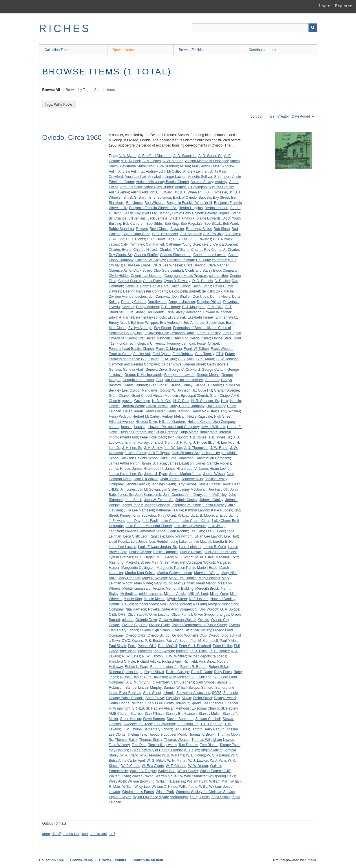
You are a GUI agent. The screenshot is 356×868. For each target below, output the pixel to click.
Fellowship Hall (156, 333)
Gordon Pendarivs (144, 390)
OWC (126, 641)
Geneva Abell (133, 370)
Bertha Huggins (191, 208)
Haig (225, 401)
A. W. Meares (173, 161)
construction (219, 276)
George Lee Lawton (179, 375)
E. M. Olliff (215, 307)
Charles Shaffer (146, 255)
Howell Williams (213, 427)
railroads (219, 656)
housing (140, 427)
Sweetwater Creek (138, 724)
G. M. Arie (168, 359)
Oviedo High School (155, 630)
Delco (174, 291)
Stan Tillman (154, 714)
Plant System (164, 651)
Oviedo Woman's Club (189, 635)
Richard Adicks (148, 661)
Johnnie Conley (211, 500)
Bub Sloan (222, 229)
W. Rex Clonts (153, 766)
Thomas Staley (151, 740)
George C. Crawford (184, 370)
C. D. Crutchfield (165, 234)
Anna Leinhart (135, 177)
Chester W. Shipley (150, 260)
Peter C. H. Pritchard (195, 646)
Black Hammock (182, 218)
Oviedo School (159, 635)
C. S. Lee (180, 239)
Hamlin (235, 401)
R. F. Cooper (219, 651)
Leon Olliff (131, 536)
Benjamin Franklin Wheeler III (189, 203)
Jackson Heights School (140, 458)
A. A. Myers (127, 156)
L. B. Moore (205, 516)
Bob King (172, 224)
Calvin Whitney (132, 244)
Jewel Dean (232, 484)
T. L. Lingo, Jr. (188, 724)
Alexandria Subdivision (137, 166)
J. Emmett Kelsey (135, 443)
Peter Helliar (222, 646)
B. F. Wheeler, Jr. (220, 192)
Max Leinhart (184, 583)
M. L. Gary (165, 557)
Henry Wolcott (120, 416)
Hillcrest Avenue (121, 422)
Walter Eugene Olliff (215, 771)
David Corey (180, 286)
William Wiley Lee (136, 787)
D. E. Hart (222, 281)
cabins (114, 244)
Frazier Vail (142, 354)
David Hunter (223, 286)
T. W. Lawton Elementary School (147, 729)
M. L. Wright (184, 557)
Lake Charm (170, 521)
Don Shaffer (182, 297)
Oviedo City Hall (135, 625)
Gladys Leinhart (135, 385)
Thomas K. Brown (202, 734)
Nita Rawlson (136, 609)
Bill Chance (118, 218)
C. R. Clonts (136, 239)
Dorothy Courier (133, 302)
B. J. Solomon (160, 198)
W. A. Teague (150, 755)
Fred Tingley (205, 354)
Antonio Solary (202, 182)
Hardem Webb (133, 406)
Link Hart (231, 536)
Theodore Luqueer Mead (167, 734)
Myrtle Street (177, 599)
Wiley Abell (117, 781)
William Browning (141, 781)
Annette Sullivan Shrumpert (209, 177)
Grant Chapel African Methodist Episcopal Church (170, 396)
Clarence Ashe (120, 271)
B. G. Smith (139, 198)
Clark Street (142, 271)
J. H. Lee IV (222, 443)
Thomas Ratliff (126, 740)
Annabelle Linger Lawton (167, 177)
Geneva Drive (156, 370)
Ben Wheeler (155, 203)
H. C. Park (181, 401)
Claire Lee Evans (137, 265)
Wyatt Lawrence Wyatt (151, 797)
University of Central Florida (160, 750)
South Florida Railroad (126, 703)
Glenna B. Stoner (208, 385)
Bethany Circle (170, 213)
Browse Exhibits (191, 50)
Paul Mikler (228, 641)
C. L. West (233, 234)
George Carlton (213, 370)
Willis (203, 787)
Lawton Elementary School (146, 531)
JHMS (114, 489)
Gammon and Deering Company (134, 364)
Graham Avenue (226, 390)
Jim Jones (128, 489)
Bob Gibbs (155, 224)
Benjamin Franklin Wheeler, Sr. (153, 208)
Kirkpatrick (186, 516)
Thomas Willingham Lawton (213, 740)
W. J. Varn (218, 761)
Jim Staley (170, 489)
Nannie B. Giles (121, 604)
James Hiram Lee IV (181, 469)
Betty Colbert (193, 213)
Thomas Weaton (177, 740)
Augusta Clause (221, 187)
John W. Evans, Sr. (159, 500)
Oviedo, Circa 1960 (72, 137)
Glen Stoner (158, 385)
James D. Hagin (154, 463)
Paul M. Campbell (204, 641)
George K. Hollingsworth (143, 375)
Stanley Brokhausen (181, 714)
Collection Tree (56, 50)
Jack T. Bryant (159, 453)
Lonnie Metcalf (200, 542)
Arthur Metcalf (131, 187)
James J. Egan (156, 474)
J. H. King (184, 443)
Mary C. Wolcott (155, 578)
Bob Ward (230, 224)
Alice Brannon (167, 166)
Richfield (190, 661)
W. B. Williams (173, 755)
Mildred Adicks (175, 594)
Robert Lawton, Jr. (164, 667)
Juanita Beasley (214, 505)
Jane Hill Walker (146, 479)
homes (114, 427)
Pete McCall (168, 646)
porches (182, 651)
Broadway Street (199, 229)
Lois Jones (139, 542)
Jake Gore (168, 458)
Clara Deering (195, 265)
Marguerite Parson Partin (176, 568)
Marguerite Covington (138, 568)
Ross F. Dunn (202, 672)
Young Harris (200, 797)
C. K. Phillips (213, 234)
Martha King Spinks (140, 573)
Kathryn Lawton (197, 510)
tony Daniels (118, 750)
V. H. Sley (191, 750)
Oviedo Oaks (136, 635)
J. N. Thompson (196, 448)
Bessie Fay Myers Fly (140, 213)
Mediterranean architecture (143, 589)
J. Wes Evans (135, 453)
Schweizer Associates (193, 693)
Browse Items (123, 50)
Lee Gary (197, 531)
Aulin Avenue (119, 192)
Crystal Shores (130, 281)
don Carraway (159, 297)
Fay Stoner (163, 328)
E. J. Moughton (194, 307)
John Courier (173, 495)
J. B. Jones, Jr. (220, 437)
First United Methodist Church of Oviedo (169, 338)
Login (325, 6)
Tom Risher (209, 745)
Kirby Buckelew (145, 516)
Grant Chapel (119, 396)
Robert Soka (218, 667)
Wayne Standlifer (193, 776)
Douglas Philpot (209, 302)
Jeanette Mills (192, 479)
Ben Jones (135, 203)
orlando (128, 620)
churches (219, 260)
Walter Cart (167, 771)
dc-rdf (56, 834)
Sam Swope (205, 682)
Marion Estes (207, 568)
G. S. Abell (186, 359)
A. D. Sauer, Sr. (210, 156)
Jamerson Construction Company (204, 458)
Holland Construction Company (211, 422)
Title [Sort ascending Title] (271, 116)
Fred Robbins (183, 354)
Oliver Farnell (182, 615)
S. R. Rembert (158, 682)
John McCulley (215, 495)
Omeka (310, 860)
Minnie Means (155, 599)
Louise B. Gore (214, 547)
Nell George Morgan (176, 604)
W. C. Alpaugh (218, 755)
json (85, 834)
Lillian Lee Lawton (208, 536)
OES (113, 615)
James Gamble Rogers (213, 463)
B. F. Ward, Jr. (167, 192)
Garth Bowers (218, 364)
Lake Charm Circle (196, 521)
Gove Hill (205, 390)
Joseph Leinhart (156, 505)
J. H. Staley (153, 448)
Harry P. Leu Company (187, 406)
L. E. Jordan (225, 516)
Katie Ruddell (221, 510)
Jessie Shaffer (209, 484)
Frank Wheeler (222, 349)
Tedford (197, 729)
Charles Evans (120, 250)
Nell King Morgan (206, 604)
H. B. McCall (162, 401)
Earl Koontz (155, 312)
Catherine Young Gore (183, 244)
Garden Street (194, 364)
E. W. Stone (135, 312)
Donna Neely (220, 297)
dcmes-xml (71, 834)
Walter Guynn (119, 776)
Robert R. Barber (194, 667)
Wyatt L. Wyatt (120, 797)
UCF (133, 750)
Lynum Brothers (121, 557)
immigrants (209, 432)
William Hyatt (197, 781)
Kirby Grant (167, 516)
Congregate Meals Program (186, 276)
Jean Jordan (170, 479)
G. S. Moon (205, 359)
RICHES (65, 29)
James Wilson (214, 474)
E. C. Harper (170, 307)
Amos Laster (211, 166)
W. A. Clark (129, 755)
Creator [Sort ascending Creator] (283, 116)
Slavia (186, 698)
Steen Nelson (131, 719)
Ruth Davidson (156, 677)
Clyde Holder (119, 276)
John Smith (134, 500)
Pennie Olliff (147, 646)
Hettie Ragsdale (200, 416)
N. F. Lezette (199, 599)
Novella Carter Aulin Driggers (170, 609)
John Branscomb (148, 495)
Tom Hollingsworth (163, 745)
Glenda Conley (181, 385)
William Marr (219, 781)
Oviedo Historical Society (192, 630)
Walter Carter (188, 771)
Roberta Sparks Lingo (126, 672)
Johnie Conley (187, 500)
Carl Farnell (155, 244)
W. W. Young (198, 766)
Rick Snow (207, 661)
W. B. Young (195, 755)
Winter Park (165, 792)
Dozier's (128, 307)
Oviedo (204, 620)
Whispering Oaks (222, 776)
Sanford (207, 688)
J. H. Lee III (202, 443)
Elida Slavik (177, 317)
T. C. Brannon (164, 724)
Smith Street (202, 698)
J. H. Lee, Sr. (132, 448)
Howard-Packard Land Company (174, 427)
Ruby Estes (223, 672)
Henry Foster (155, 411)
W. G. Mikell (156, 761)
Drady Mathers (148, 307)
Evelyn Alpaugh (140, 328)
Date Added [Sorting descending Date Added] (301, 116)
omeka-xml (98, 834)
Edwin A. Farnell (122, 317)
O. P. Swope (230, 609)
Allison (185, 166)
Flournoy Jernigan (181, 343)
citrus (232, 260)
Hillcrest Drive (146, 422)
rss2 (112, 834)
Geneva (115, 370)
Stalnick (136, 714)
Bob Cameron (134, 224)
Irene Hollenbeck (153, 437)
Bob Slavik (213, 224)
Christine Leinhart (180, 260)
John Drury (193, 495)
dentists (208, 291)
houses (127, 427)
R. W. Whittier (175, 656)
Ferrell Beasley (209, 333)
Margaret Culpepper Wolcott (193, 562)
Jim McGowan (149, 489)
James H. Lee (120, 469)
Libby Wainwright (179, 536)
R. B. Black (199, 651)
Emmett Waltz (226, 317)
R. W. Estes (131, 656)
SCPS (217, 693)
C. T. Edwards (200, 239)
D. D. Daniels (203, 281)
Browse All (51, 90)
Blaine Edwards (208, 218)
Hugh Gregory (167, 432)
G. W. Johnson (227, 359)
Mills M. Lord (198, 594)
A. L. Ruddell (131, 161)
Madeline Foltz (227, 557)
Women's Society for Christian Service (205, 792)
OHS (122, 615)
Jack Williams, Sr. (185, 453)
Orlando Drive (146, 620)
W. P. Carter (131, 766)
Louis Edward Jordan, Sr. (158, 547)
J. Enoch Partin (162, 443)
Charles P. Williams (174, 250)
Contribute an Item (263, 50)
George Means (208, 375)
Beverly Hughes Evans (223, 213)
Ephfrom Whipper (144, 323)
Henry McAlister (204, 411)
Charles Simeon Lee (176, 255)
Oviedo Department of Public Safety (199, 625)
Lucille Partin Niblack (221, 552)
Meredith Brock (207, 589)
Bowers (142, 229)
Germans (212, 380)
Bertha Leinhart (216, 208)
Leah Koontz (178, 531)
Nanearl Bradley (223, 599)
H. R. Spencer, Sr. (205, 401)
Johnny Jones (132, 505)
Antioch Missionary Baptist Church (162, 182)
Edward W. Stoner (217, 312)
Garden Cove (171, 364)
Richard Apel (172, 661)
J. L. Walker (173, 448)
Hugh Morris (189, 432)
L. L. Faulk (151, 521)
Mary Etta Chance (183, 578)
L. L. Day (134, 521)
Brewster (177, 229)
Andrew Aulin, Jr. (131, 171)
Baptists (205, 198)
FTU (220, 354)
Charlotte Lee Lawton (210, 255)
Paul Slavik (117, 646)
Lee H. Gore (215, 531)
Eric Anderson (171, 323)
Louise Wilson (140, 552)
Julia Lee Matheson (139, 510)
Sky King (173, 698)
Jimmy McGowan (193, 489)
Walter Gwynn (143, 776)
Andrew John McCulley (164, 171)
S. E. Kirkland (201, 677)
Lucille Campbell (166, 552)
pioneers (145, 651)
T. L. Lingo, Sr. (212, 724)
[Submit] (313, 28)
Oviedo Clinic (159, 625)
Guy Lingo (142, 401)
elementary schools (151, 317)
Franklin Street (120, 354)
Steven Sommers (180, 719)
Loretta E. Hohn (225, 542)
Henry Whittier (229, 411)
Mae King (116, 562)
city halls (116, 265)
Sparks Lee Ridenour (207, 703)
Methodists (129, 594)
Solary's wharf (225, 698)
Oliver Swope (204, 615)
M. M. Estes (204, 557)
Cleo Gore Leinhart (168, 271)
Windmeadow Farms (138, 792)
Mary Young (163, 583)
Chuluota (203, 260)
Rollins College (178, 672)
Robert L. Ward (137, 667)
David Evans (201, 286)
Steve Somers (154, 719)
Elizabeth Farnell (201, 317)
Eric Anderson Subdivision (204, 323)
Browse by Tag (77, 90)
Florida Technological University (141, 343)
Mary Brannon (129, 578)
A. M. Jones (152, 161)
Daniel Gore (159, 286)
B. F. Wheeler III (192, 192)
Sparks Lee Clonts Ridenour (167, 703)
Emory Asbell (119, 323)
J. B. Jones (198, 437)
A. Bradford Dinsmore (155, 156)
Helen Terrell (133, 411)
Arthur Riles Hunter (158, 187)
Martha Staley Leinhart (175, 573)
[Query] (255, 28)
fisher (206, 338)
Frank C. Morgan (169, 349)
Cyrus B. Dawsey (177, 281)
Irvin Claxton (178, 437)
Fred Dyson (162, 354)
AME (196, 166)
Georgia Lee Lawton (138, 380)
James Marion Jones (185, 474)
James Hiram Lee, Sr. (126, 474)
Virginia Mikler (212, 750)
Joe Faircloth (218, 489)
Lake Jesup (217, 526)
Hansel (114, 406)
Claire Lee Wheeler (167, 265)
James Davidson (181, 463)
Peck (132, 646)
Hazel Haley (216, 406)
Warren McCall (167, 776)
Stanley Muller (210, 714)
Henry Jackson (178, 411)
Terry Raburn (214, 729)
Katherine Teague (169, 510)
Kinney (125, 516)
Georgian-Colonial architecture (179, 380)
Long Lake (178, 542)
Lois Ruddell (159, 542)
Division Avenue (121, 297)
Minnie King (133, 599)
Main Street (161, 562)
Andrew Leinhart (196, 171)
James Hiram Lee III (148, 469)
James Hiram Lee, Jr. (215, 469)
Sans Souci (152, 693)
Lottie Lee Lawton (123, 547)
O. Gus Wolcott (206, 609)
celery (207, 244)
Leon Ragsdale (153, 536)
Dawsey (115, 291)
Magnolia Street (138, 562)
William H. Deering (171, 781)
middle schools (150, 594)
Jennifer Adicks (137, 484)
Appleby (221, 182)
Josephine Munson (185, 505)
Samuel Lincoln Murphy (144, 688)
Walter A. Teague (143, 771)
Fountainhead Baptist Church (131, 349)
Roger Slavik (154, 672)
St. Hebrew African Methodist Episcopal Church (182, 708)
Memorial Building (179, 589)
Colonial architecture (147, 276)
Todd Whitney (119, 745)
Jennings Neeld (163, 484)
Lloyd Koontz (119, 542)
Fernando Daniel (183, 333)
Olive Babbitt (137, 615)
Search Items (105, 90)
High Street (223, 416)
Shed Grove (155, 698)
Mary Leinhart (209, 578)
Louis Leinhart (190, 547)
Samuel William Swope (181, 688)
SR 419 (138, 708)
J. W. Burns (219, 448)
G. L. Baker (150, 359)
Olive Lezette (159, 615)
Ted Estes (181, 729)
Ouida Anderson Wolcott (177, 620)
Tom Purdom (188, 745)
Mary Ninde (143, 583)
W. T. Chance (176, 766)
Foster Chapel (208, 343)
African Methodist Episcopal (207, 161)
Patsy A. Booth (177, 641)
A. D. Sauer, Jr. (185, 156)
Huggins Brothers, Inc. (137, 432)
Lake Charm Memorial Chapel (149, 526)
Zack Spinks (221, 797)
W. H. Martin (177, 761)
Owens (137, 641)
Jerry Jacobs (187, 484)
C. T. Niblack (223, 239)
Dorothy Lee (157, 302)
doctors (141, 297)
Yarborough (179, 797)
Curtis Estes (153, 281)
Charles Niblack (145, 250)
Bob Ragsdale (192, 224)
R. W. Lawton (152, 656)
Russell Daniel (131, 677)
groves (127, 401)
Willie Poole (188, 787)
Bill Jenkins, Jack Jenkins (148, 218)
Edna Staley (175, 312)
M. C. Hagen (145, 557)
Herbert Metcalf (174, 416)
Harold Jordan (157, 406)
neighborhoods (146, 604)
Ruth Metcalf (179, 677)
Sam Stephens (183, 682)
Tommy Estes (230, 745)
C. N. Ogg (117, 239)
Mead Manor (206, 583)
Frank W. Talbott (196, 349)
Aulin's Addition (142, 192)
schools (169, 693)
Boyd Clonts (159, 229)
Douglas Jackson (182, 302)
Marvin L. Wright (207, 573)
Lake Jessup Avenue (190, 526)
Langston (116, 531)
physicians (128, 651)
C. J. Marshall (190, 234)
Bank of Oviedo (185, 198)
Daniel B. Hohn (137, 286)
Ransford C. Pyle (122, 661)
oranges (223, 615)
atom (46, 834)
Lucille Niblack (191, 552)
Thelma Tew (136, 734)
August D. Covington (191, 187)
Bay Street (221, 198)
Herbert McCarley (146, 416)
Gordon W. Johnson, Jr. (178, 390)
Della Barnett (190, 291)
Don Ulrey (200, 297)
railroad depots (199, 656)
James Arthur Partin (124, 463)
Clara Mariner (218, 265)
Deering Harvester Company (145, 291)
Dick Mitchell (226, 291)
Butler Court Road (136, 234)
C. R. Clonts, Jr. (159, 239)
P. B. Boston (154, 641)
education (194, 312)
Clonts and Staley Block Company (211, 271)
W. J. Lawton (198, 761)
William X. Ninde (165, 787)
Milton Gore (219, 594)
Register (343, 6)
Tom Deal (139, 745)
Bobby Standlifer (122, 229)
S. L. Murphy (136, 682)
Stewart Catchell (208, 719)
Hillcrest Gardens (172, 422)
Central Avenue (225, 244)
